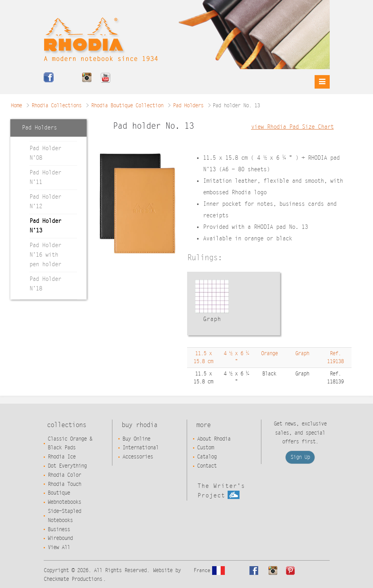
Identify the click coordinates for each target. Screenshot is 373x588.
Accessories (138, 457)
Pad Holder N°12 (45, 202)
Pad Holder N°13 (45, 226)
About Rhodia (214, 439)
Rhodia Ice (62, 457)
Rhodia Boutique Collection (127, 106)
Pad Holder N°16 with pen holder (45, 255)
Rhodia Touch (64, 484)
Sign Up (300, 457)
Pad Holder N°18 (45, 284)
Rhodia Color (64, 475)
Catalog (207, 457)
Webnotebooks (64, 502)
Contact (207, 466)
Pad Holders (188, 106)
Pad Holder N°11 (45, 177)
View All (59, 547)
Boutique (59, 493)
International (140, 448)
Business (59, 530)
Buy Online (136, 439)
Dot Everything (67, 466)
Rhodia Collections (56, 106)
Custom (205, 448)
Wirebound (60, 538)
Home (16, 106)
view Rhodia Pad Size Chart (292, 127)
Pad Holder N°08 (45, 153)
